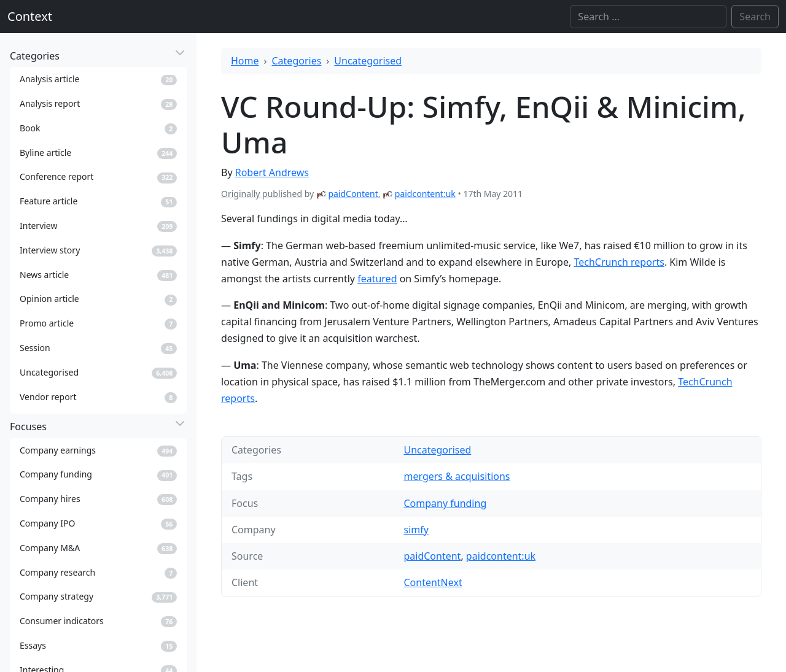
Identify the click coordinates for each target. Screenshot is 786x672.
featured (377, 279)
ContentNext (433, 582)
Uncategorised (368, 61)
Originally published (262, 194)
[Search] (648, 17)
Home (245, 61)
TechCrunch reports (619, 262)
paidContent (353, 194)
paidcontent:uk (425, 194)
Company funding (445, 503)
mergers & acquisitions (457, 476)
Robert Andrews (272, 172)
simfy (416, 530)
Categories (297, 61)
